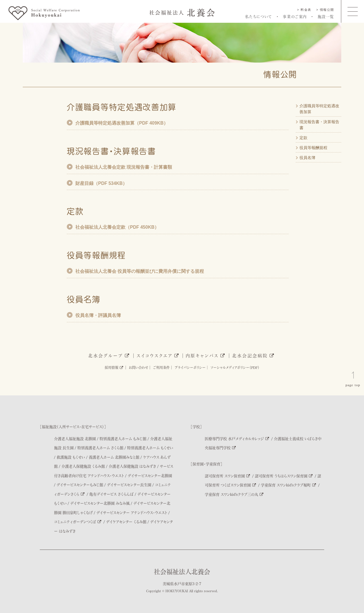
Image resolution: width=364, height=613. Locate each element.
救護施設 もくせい (71, 457)
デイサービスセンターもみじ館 (80, 485)
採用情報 (114, 368)
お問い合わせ (138, 368)
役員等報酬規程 (313, 148)
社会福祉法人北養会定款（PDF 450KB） (117, 227)
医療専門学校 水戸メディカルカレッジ (237, 438)
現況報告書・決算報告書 (319, 125)
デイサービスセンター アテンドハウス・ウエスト (132, 512)
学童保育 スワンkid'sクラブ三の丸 (234, 494)
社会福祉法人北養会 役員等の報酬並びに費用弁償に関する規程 (140, 271)
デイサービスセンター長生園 (129, 485)
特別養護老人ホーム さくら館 (100, 448)
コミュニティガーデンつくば (78, 522)
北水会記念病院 (253, 356)
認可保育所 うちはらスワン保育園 (284, 476)
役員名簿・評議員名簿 (98, 315)
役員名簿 (307, 158)
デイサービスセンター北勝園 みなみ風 (100, 503)
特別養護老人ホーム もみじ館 (123, 438)
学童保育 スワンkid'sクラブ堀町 (288, 485)
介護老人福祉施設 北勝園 (75, 438)
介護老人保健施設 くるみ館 (83, 466)
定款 (303, 138)
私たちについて (259, 16)
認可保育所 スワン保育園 (227, 476)
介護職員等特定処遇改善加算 (319, 109)
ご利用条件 (161, 368)
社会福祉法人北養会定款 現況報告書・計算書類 (124, 167)
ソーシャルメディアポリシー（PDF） (235, 368)
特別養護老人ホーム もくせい (150, 448)
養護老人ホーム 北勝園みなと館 (114, 457)
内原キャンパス (206, 356)
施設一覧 (326, 16)
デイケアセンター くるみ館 (126, 522)
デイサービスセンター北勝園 (150, 475)
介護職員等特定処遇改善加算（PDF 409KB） (122, 123)
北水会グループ (109, 356)
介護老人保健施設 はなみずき (132, 466)
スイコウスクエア (158, 356)
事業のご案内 (295, 16)
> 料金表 (304, 10)
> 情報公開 (325, 10)
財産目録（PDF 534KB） (101, 183)
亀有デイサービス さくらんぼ (111, 494)
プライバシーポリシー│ (192, 368)
